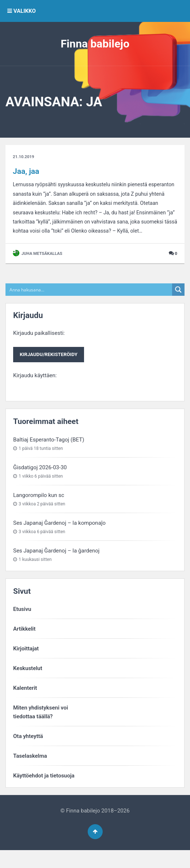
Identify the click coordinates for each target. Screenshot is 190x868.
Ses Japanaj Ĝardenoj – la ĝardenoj (56, 566)
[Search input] (89, 304)
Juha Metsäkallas (39, 268)
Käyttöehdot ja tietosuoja (44, 791)
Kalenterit (25, 703)
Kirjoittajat (26, 664)
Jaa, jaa (26, 172)
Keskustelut (28, 684)
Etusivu (22, 624)
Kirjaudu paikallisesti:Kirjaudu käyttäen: (50, 369)
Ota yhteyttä (28, 752)
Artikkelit (24, 644)
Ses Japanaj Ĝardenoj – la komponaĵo (59, 538)
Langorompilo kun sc (39, 511)
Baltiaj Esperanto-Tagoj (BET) (49, 455)
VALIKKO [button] (22, 11)
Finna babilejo (95, 44)
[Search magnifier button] (178, 304)
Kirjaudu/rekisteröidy (50, 369)
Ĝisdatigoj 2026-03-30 (40, 483)
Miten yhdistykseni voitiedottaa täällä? (41, 727)
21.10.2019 (24, 157)
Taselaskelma (30, 771)
